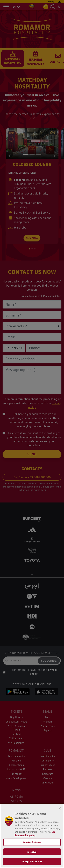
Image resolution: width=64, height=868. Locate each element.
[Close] (60, 808)
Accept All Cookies (32, 862)
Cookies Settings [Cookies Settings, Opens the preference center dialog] (32, 842)
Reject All (32, 852)
